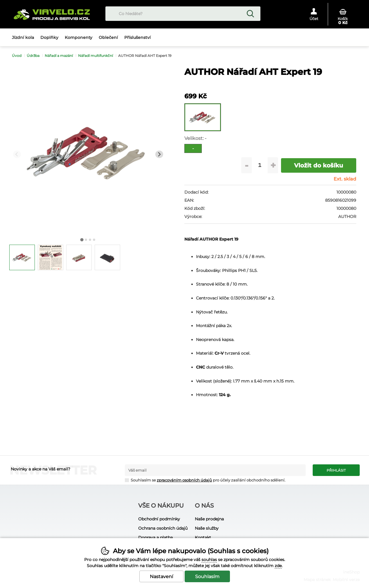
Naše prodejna (209, 519)
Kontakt (203, 538)
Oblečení (108, 37)
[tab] (82, 240)
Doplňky (49, 37)
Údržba (33, 56)
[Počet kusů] (260, 165)
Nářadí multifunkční (96, 56)
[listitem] (22, 257)
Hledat (250, 14)
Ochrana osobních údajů (163, 528)
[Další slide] (159, 154)
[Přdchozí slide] (17, 154)
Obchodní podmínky (159, 519)
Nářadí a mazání (59, 56)
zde (278, 566)
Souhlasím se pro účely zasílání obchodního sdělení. (205, 480)
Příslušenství (137, 37)
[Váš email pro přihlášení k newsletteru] (215, 470)
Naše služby (207, 528)
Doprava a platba (155, 538)
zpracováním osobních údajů (184, 480)
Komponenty (79, 37)
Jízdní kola (23, 37)
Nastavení (161, 577)
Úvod (17, 56)
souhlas (209, 560)
